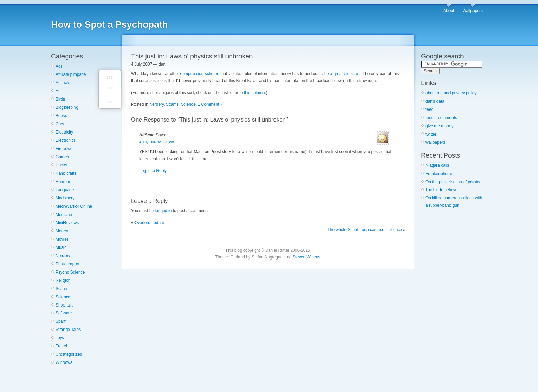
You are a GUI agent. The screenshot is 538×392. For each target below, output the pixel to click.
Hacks (61, 165)
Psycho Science (70, 272)
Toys (60, 338)
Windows (64, 362)
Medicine (64, 215)
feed (429, 109)
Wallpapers (472, 11)
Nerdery (63, 256)
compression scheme (200, 74)
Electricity (64, 132)
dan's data (435, 101)
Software (64, 313)
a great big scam (345, 74)
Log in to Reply (153, 171)
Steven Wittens (307, 257)
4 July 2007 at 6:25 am (157, 142)
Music (61, 247)
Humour (63, 182)
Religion (63, 280)
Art (58, 91)
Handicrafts (66, 173)
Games (62, 157)
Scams (62, 289)
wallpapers (435, 142)
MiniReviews (67, 223)
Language (65, 190)
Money (62, 231)
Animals (63, 83)
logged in (163, 211)
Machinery (65, 198)
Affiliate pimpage (71, 74)
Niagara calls (437, 165)
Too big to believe (441, 190)
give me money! (440, 126)
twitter (431, 134)
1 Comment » (210, 104)
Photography (67, 264)
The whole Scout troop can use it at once (365, 230)
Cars (60, 124)
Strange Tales (68, 330)
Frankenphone (439, 174)
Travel (61, 346)
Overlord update (149, 223)
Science (63, 297)
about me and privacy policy (451, 93)
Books (61, 116)
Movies (62, 239)
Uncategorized (69, 354)
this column (254, 93)
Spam (61, 321)
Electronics (66, 140)
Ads (59, 66)
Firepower (65, 149)
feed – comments (441, 118)
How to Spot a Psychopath (110, 25)
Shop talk (64, 305)
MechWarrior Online (74, 206)
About (449, 11)
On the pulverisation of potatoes (454, 182)
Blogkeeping (67, 107)
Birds (60, 99)
